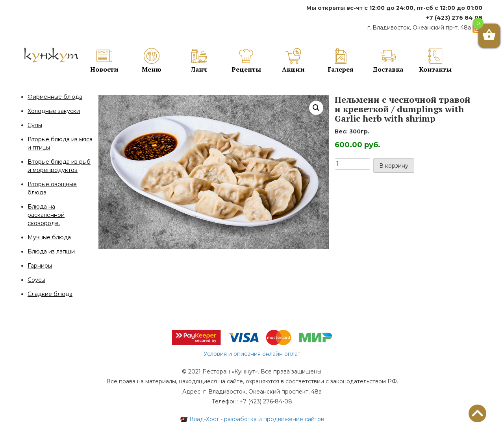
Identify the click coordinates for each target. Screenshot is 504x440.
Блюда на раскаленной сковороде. (46, 215)
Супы (35, 125)
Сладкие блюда (50, 294)
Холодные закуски (54, 111)
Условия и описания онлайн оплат (252, 354)
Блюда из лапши (51, 251)
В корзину (394, 166)
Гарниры (40, 266)
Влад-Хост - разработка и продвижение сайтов (252, 419)
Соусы (36, 280)
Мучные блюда (49, 237)
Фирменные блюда (55, 97)
